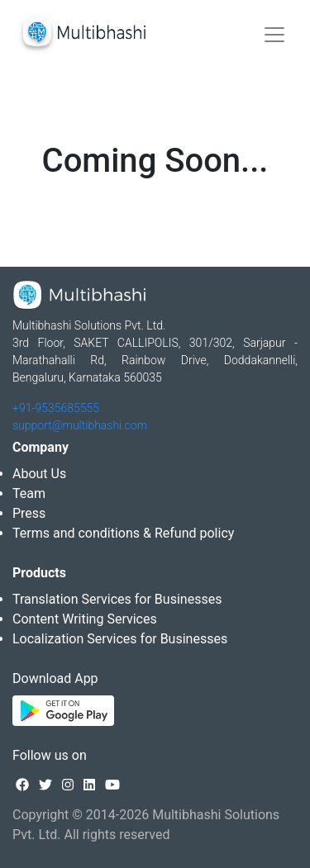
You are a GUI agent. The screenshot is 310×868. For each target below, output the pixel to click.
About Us (39, 474)
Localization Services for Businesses (120, 639)
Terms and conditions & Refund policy (123, 533)
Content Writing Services (85, 619)
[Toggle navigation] (274, 35)
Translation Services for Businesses (117, 599)
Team (29, 493)
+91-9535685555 (56, 408)
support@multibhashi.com (80, 425)
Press (29, 513)
